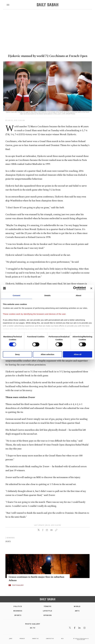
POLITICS (18, 606)
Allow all (78, 354)
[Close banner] (91, 288)
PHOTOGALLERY (18, 585)
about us (35, 639)
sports (8, 541)
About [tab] (79, 295)
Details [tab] (47, 295)
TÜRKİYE (47, 606)
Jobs (11, 639)
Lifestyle (48, 611)
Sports (18, 615)
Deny (17, 354)
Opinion (47, 615)
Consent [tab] (17, 295)
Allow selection (47, 354)
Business (18, 611)
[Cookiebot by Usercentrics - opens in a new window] (75, 288)
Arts (77, 611)
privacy (22, 639)
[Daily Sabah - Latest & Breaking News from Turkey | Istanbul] (48, 5)
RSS (62, 639)
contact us (50, 639)
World (77, 606)
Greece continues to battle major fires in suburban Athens (36, 579)
